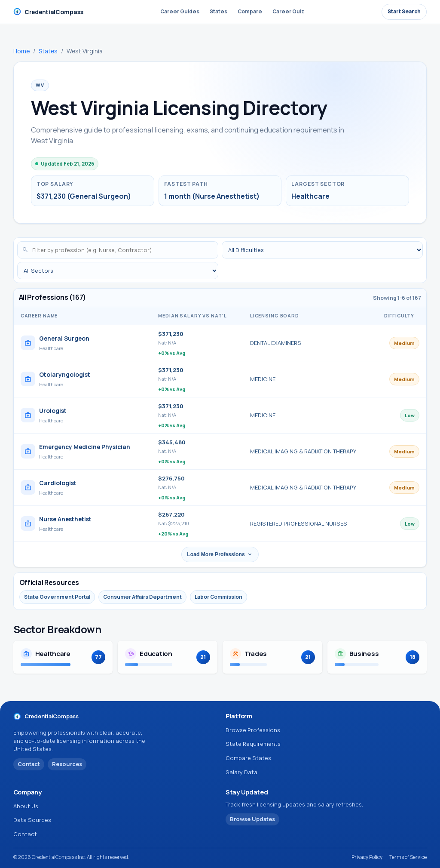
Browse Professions (253, 730)
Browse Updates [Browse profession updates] (252, 819)
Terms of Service (408, 857)
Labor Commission (218, 597)
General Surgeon (64, 338)
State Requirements (253, 744)
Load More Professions (220, 554)
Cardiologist (58, 483)
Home (21, 51)
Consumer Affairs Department (142, 597)
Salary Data (241, 772)
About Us (26, 806)
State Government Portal (57, 597)
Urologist (53, 411)
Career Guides (180, 11)
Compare (250, 11)
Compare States (248, 758)
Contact (25, 834)
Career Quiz (288, 11)
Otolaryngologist (65, 374)
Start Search (404, 11)
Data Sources (32, 820)
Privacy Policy (367, 857)
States (218, 11)
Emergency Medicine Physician (85, 447)
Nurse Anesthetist (65, 519)
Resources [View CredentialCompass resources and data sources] (67, 764)
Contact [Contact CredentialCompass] (29, 764)
